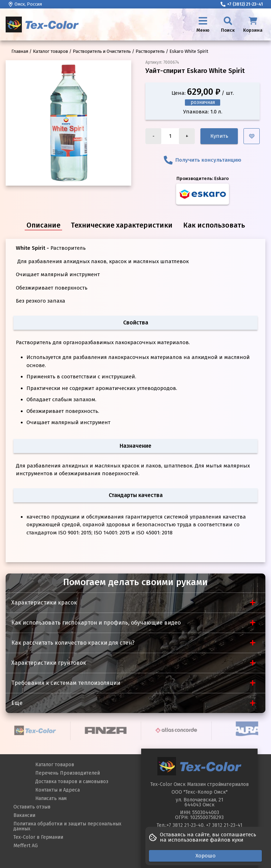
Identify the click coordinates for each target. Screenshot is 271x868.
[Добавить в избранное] (252, 136)
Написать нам (51, 798)
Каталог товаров (55, 765)
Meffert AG (26, 846)
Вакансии (24, 815)
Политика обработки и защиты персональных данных (67, 826)
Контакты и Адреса (58, 790)
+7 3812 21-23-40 (185, 825)
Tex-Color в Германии (38, 837)
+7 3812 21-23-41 (224, 825)
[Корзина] (253, 24)
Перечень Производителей (68, 773)
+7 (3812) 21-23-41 (242, 4)
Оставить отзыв (32, 807)
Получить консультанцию (203, 160)
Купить (219, 136)
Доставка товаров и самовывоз (72, 782)
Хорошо (206, 856)
